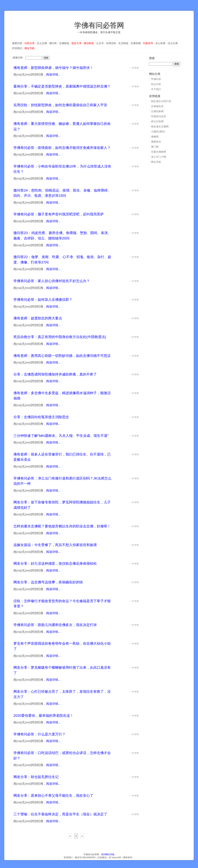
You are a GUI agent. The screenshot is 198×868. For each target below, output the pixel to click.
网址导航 (156, 162)
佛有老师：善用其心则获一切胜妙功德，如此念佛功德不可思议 (62, 356)
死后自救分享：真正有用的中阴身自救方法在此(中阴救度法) (60, 337)
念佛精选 (64, 43)
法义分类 (173, 43)
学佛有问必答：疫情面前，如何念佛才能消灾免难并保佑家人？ (62, 148)
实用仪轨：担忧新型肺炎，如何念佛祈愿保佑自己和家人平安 (60, 105)
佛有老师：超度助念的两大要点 (38, 318)
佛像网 (155, 137)
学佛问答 (156, 79)
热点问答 (156, 84)
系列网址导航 (108, 854)
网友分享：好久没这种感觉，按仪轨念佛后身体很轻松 (55, 564)
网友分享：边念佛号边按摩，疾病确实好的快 (48, 582)
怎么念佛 (42, 43)
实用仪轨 (111, 43)
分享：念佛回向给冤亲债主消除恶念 (41, 417)
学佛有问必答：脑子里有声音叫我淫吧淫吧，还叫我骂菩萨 (59, 214)
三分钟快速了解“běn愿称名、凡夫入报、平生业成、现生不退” (61, 436)
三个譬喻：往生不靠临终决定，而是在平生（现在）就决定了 (60, 814)
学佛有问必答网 (99, 25)
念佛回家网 (157, 111)
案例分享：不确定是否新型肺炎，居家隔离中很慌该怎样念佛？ (62, 86)
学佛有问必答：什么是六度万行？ (39, 734)
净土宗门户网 (159, 157)
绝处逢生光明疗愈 (161, 101)
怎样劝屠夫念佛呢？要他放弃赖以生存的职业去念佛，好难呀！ (62, 526)
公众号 (100, 43)
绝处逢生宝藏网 (160, 127)
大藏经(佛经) (158, 132)
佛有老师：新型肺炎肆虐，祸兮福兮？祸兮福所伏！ (53, 68)
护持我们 (17, 48)
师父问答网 (157, 121)
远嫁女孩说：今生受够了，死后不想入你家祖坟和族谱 (55, 545)
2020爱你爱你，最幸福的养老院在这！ (43, 716)
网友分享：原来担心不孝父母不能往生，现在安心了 (53, 796)
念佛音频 (136, 43)
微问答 (53, 43)
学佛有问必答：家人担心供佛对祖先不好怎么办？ (52, 281)
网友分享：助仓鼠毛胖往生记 (36, 777)
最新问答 (17, 43)
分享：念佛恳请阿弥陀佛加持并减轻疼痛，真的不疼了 (55, 374)
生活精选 (123, 43)
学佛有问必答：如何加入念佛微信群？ (43, 300)
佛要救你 (156, 142)
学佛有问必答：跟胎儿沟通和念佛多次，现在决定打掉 (55, 625)
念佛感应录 (157, 106)
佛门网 (155, 147)
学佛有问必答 (159, 116)
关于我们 (156, 89)
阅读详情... (53, 75)
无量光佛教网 (159, 152)
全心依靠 (160, 43)
